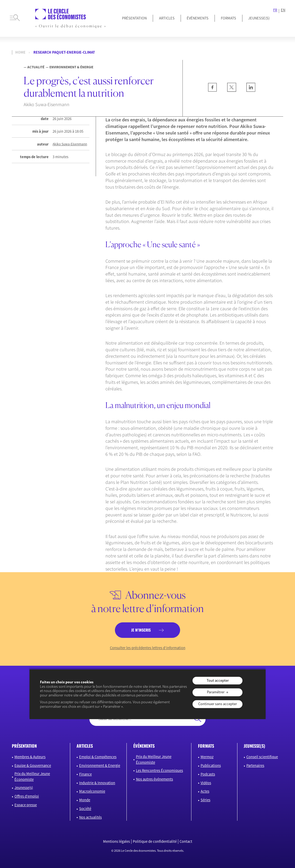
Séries (205, 800)
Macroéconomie (92, 791)
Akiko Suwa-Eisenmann (70, 144)
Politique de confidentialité (155, 842)
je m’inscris (141, 630)
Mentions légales (116, 842)
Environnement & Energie (100, 766)
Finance (85, 774)
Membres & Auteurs (30, 757)
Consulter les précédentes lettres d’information (148, 648)
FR (275, 10)
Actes (205, 791)
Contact (186, 842)
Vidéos (206, 783)
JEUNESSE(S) (259, 18)
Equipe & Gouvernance (33, 766)
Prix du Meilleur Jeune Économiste (32, 777)
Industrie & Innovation (97, 783)
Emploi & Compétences (98, 757)
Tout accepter (218, 680)
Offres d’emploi (27, 796)
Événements (198, 18)
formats (206, 746)
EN (283, 10)
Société (85, 809)
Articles (167, 18)
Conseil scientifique (262, 757)
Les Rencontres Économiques (159, 771)
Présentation (134, 18)
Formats (228, 18)
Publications (211, 766)
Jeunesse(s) (24, 788)
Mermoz (207, 757)
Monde (85, 800)
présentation (24, 746)
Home (20, 52)
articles (85, 746)
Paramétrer (216, 692)
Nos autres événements (154, 779)
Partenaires (255, 766)
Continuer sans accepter (218, 704)
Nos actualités (90, 817)
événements (144, 746)
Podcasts (208, 774)
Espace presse (26, 805)
